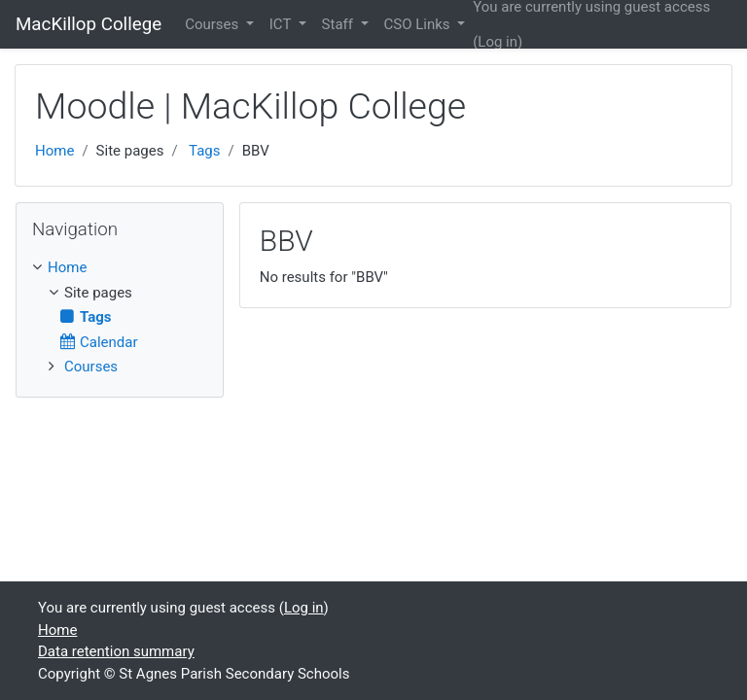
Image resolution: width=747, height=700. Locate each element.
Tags (204, 151)
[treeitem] (120, 268)
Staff (339, 24)
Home (54, 151)
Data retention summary (116, 651)
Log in (498, 42)
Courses (213, 24)
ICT (282, 24)
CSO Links (419, 24)
